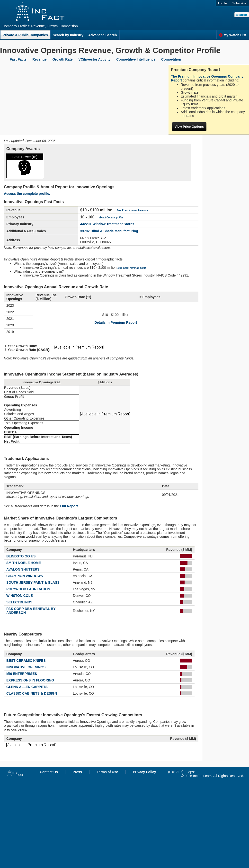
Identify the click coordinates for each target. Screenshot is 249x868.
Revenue (39, 59)
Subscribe (239, 3)
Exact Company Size (111, 218)
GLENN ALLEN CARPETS (27, 687)
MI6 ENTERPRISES (22, 674)
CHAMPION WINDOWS (25, 576)
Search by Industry (68, 35)
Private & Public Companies (25, 35)
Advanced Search (103, 35)
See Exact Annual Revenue (132, 210)
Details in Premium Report (116, 322)
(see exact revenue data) (132, 268)
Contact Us (49, 772)
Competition (171, 59)
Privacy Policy (145, 772)
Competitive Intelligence (136, 59)
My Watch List (233, 35)
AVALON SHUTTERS (23, 569)
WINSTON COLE (20, 596)
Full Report (69, 506)
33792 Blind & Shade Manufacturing (109, 231)
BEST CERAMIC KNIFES (26, 661)
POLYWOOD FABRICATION (28, 589)
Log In (222, 3)
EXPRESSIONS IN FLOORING (30, 680)
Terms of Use (107, 772)
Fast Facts (18, 59)
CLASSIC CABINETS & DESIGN (32, 693)
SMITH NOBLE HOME (24, 563)
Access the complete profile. (27, 194)
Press (77, 772)
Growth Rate (62, 59)
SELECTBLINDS (19, 602)
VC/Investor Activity (95, 59)
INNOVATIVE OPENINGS (26, 667)
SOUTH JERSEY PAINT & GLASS (33, 582)
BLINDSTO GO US (21, 556)
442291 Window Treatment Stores (107, 224)
